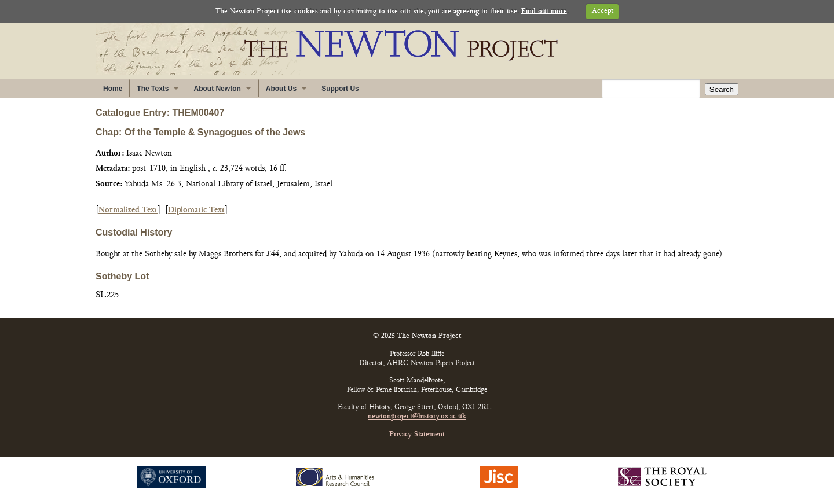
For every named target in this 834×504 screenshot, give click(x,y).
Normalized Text (128, 210)
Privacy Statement (417, 435)
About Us (281, 89)
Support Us (340, 89)
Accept (603, 11)
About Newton (217, 89)
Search (722, 89)
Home (113, 89)
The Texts (153, 89)
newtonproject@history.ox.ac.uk (417, 417)
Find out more (544, 11)
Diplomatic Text (196, 210)
